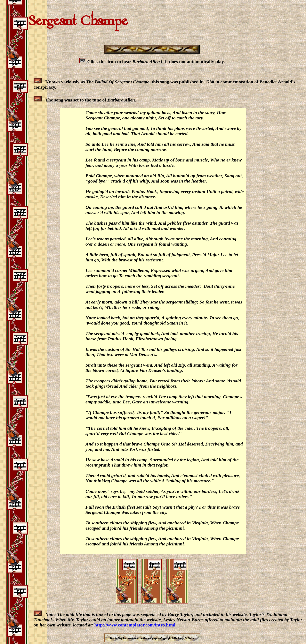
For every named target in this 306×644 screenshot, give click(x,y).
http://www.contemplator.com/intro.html (135, 625)
